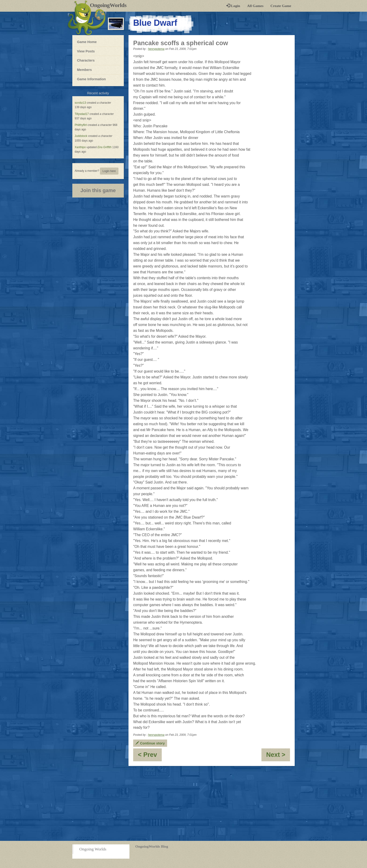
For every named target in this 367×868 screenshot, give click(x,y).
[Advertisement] (183, 803)
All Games (255, 6)
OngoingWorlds (110, 5)
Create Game (281, 6)
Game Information (91, 79)
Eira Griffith (104, 147)
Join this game (98, 190)
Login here (109, 171)
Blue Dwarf (155, 23)
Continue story (150, 743)
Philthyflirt (81, 125)
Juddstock (81, 136)
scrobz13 (80, 103)
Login (233, 6)
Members (84, 70)
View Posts (86, 51)
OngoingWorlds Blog (152, 846)
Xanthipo (80, 147)
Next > (278, 756)
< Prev (150, 756)
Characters (86, 60)
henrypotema (156, 49)
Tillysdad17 (82, 114)
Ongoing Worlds (93, 849)
